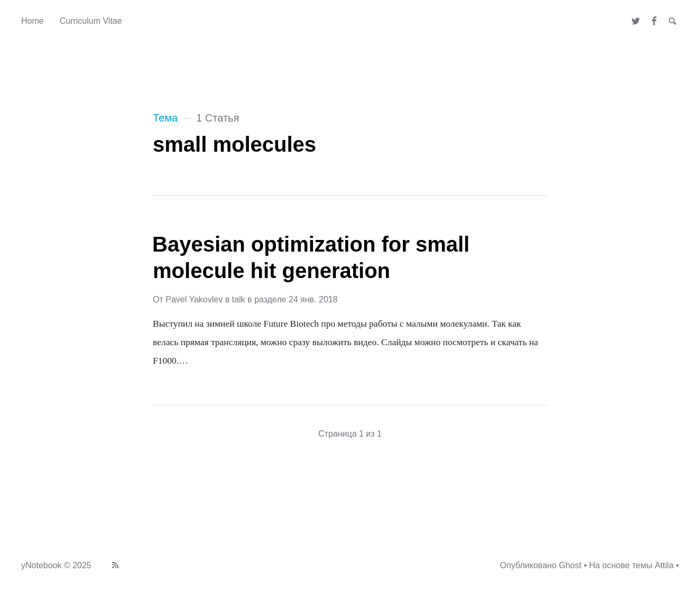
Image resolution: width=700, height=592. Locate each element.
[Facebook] (654, 21)
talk (239, 299)
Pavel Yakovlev (194, 299)
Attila (664, 565)
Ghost (570, 565)
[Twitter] (636, 21)
